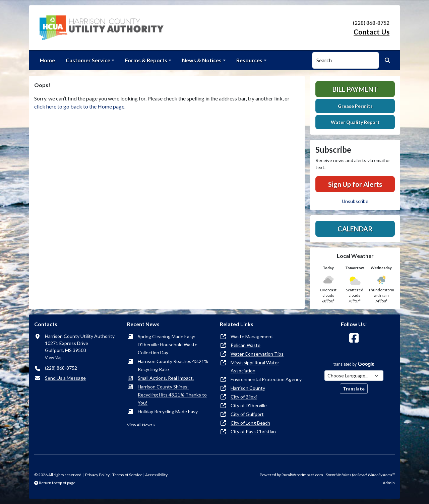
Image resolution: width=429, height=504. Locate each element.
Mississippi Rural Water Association (255, 367)
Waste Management (252, 336)
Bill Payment (355, 89)
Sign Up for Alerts (355, 184)
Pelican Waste (246, 345)
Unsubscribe (355, 201)
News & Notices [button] (202, 60)
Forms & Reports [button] (146, 60)
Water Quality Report (355, 122)
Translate (354, 389)
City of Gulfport (247, 414)
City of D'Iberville (249, 405)
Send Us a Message (65, 378)
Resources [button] (249, 60)
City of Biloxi (244, 397)
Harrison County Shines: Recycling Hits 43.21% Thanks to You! (172, 395)
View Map (54, 357)
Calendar (355, 229)
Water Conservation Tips (257, 354)
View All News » (141, 425)
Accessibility (156, 475)
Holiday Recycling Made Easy (168, 411)
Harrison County (248, 388)
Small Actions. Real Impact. (166, 378)
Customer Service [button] (88, 60)
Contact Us (372, 32)
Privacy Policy (97, 475)
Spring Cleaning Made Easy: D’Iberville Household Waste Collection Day (168, 344)
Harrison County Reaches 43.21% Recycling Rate (173, 365)
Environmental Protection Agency (266, 379)
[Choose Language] (354, 376)
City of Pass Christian (253, 431)
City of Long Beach (250, 423)
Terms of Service (127, 475)
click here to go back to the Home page (79, 106)
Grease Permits (355, 106)
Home (47, 60)
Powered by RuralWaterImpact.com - (327, 475)
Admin (389, 483)
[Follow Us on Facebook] (354, 338)
